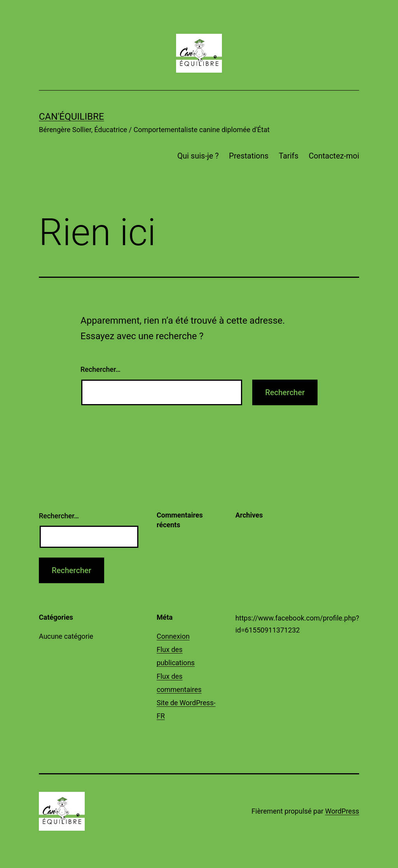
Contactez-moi (334, 156)
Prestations (249, 156)
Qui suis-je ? (198, 156)
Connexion (173, 636)
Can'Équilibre (72, 117)
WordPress (342, 811)
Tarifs (289, 156)
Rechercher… (100, 369)
